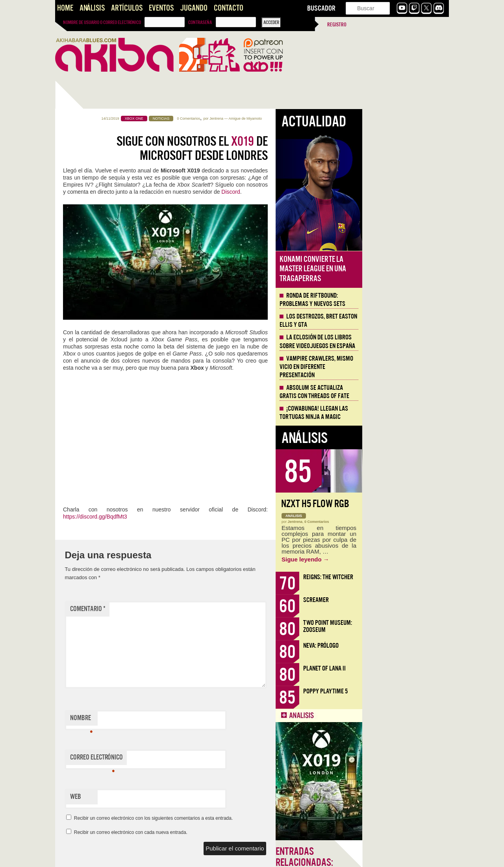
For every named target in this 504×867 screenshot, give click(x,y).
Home (65, 8)
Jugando (194, 8)
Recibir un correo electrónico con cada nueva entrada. (217, 832)
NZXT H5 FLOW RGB (402, 504)
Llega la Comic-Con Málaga (91, 456)
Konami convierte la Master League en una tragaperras (399, 269)
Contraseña (200, 22)
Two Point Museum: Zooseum (414, 626)
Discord (317, 192)
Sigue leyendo (392, 559)
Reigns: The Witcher (415, 577)
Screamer (403, 600)
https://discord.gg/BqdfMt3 (182, 517)
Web (162, 797)
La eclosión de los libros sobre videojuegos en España (404, 342)
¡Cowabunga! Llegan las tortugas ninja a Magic (400, 413)
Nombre (168, 720)
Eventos (161, 8)
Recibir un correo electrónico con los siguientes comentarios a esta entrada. (240, 818)
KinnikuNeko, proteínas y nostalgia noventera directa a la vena (94, 279)
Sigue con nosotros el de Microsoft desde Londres (279, 148)
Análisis (92, 8)
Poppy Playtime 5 (412, 691)
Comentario (174, 609)
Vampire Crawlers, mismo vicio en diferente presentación (403, 367)
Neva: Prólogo (408, 646)
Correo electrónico (183, 759)
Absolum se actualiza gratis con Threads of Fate (401, 392)
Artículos (127, 8)
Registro (337, 25)
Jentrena (303, 119)
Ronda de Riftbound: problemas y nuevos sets (399, 300)
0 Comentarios (275, 119)
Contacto (229, 8)
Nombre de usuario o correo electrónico (102, 22)
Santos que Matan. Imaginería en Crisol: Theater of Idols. (94, 555)
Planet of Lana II (411, 668)
